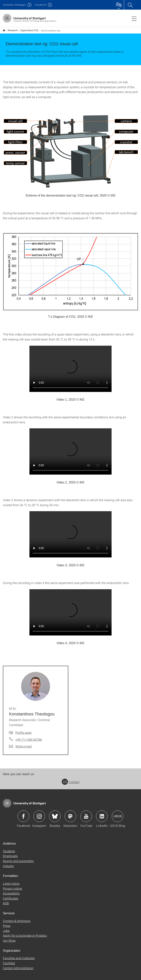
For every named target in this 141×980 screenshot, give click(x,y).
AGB (6, 903)
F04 (40, 5)
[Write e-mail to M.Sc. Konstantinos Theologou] (20, 746)
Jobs (6, 931)
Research (13, 30)
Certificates (11, 898)
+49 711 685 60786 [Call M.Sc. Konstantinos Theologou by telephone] (29, 739)
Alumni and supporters (18, 861)
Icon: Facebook (23, 816)
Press (7, 926)
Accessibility (11, 893)
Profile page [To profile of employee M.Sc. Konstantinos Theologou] (23, 732)
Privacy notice (12, 888)
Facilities (9, 963)
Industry (8, 866)
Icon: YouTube (86, 816)
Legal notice (11, 883)
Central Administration (18, 968)
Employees (10, 856)
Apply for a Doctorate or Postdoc (25, 935)
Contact (71, 782)
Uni (14, 5)
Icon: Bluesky (55, 816)
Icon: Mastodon (70, 816)
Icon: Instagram (39, 816)
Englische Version (4, 30)
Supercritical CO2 (29, 30)
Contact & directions (17, 921)
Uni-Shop (9, 940)
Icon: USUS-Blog (118, 816)
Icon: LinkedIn (102, 816)
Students (9, 851)
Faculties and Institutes (19, 958)
